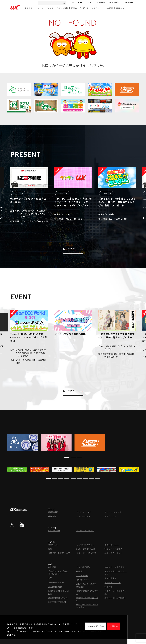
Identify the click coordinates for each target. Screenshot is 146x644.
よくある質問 (82, 576)
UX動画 (110, 8)
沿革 (50, 578)
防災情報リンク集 (112, 583)
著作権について (83, 580)
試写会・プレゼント (80, 8)
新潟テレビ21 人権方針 (115, 598)
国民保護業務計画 (56, 582)
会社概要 (52, 567)
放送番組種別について (58, 598)
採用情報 (129, 2)
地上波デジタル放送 (113, 549)
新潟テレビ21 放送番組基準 (58, 592)
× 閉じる (114, 626)
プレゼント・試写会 (85, 530)
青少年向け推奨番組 (57, 602)
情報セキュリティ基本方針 (87, 599)
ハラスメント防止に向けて (115, 592)
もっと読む (73, 249)
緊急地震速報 (110, 578)
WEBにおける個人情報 (115, 567)
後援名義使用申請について (87, 592)
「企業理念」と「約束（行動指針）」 (58, 573)
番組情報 (29, 8)
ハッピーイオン (83, 516)
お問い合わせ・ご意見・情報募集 (87, 585)
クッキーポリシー (96, 626)
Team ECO (77, 2)
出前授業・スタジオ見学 (108, 2)
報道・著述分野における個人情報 (87, 606)
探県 (90, 2)
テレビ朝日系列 (83, 567)
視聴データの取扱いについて (115, 573)
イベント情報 (62, 8)
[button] (64, 239)
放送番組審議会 (55, 587)
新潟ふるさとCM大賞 (86, 549)
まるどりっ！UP (84, 512)
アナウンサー (98, 8)
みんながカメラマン (85, 545)
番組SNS (120, 8)
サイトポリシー (111, 545)
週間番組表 (53, 512)
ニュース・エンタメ (44, 8)
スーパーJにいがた (113, 512)
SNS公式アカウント (113, 553)
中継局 (79, 571)
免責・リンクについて (86, 553)
